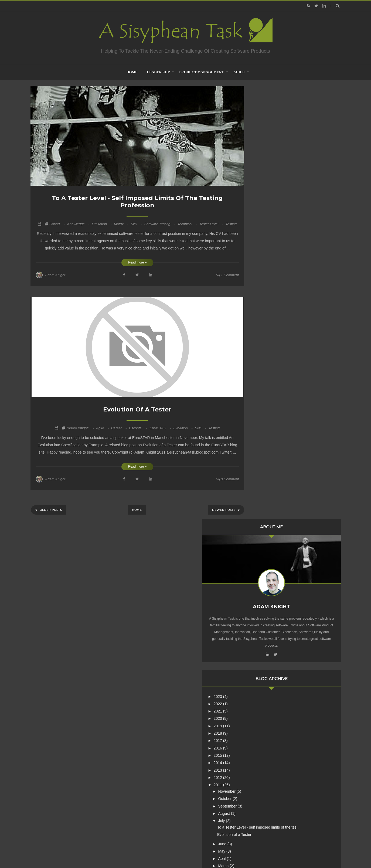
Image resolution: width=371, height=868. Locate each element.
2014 (267, 326)
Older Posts (50, 510)
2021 (267, 275)
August (273, 377)
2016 (267, 312)
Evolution (183, 428)
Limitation (102, 224)
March (273, 434)
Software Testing (160, 224)
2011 (267, 349)
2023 (267, 260)
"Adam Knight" (81, 428)
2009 (267, 465)
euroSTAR (161, 428)
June (271, 412)
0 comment (228, 479)
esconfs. (139, 428)
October (274, 362)
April (271, 427)
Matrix (122, 224)
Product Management (202, 72)
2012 (267, 341)
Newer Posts (224, 510)
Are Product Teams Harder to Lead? (296, 691)
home (132, 72)
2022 (267, 267)
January (274, 449)
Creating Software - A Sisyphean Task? (177, 850)
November (276, 355)
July (271, 384)
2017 (267, 304)
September (277, 370)
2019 (267, 289)
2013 (267, 334)
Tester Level (212, 224)
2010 (267, 458)
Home (137, 510)
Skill (137, 224)
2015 (267, 319)
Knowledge (79, 224)
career (58, 224)
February (275, 441)
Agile (239, 72)
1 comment (228, 275)
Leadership (159, 72)
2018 (267, 297)
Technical (188, 224)
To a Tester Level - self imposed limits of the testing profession (137, 202)
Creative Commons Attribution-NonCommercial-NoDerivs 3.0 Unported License (289, 769)
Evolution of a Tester (137, 409)
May (271, 419)
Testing (231, 224)
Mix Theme (257, 850)
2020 (267, 282)
